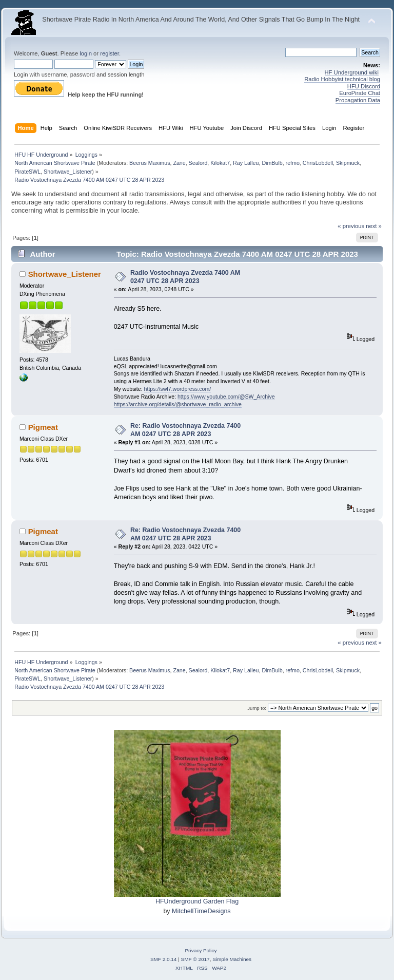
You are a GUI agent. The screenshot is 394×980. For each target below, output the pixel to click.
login (86, 53)
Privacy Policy (201, 950)
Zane (179, 163)
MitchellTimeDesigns (201, 911)
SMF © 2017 (195, 959)
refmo (293, 163)
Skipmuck (348, 163)
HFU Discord (364, 86)
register (110, 53)
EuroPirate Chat (360, 93)
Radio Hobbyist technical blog (342, 79)
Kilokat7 (220, 163)
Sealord (198, 163)
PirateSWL (27, 172)
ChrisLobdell (318, 163)
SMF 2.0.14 (164, 959)
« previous (351, 226)
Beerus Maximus (150, 163)
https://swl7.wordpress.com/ (178, 389)
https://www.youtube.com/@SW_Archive (226, 397)
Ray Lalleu (246, 163)
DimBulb (272, 163)
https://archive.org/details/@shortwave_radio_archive (178, 404)
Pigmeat (43, 427)
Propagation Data (358, 100)
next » (374, 226)
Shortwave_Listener (68, 172)
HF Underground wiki (352, 72)
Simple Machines (232, 959)
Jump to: (257, 708)
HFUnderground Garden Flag (197, 901)
